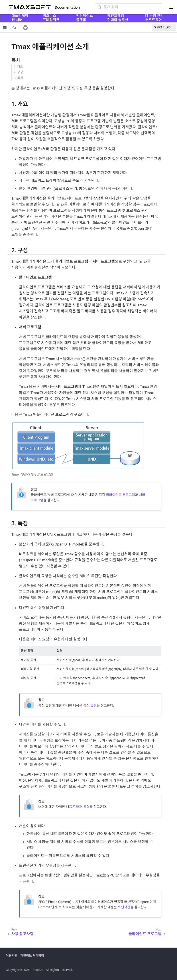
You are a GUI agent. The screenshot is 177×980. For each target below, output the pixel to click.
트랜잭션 (124, 907)
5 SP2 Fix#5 (162, 27)
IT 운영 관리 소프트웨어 (154, 18)
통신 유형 (90, 706)
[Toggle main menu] (171, 7)
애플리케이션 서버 (20, 18)
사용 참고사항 (22, 934)
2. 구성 (18, 72)
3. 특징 (18, 78)
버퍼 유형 (83, 807)
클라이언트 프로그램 (120, 495)
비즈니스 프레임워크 (51, 18)
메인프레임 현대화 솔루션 (118, 18)
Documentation (67, 7)
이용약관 (12, 956)
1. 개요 (18, 67)
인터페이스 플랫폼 (84, 18)
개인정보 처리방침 (32, 956)
